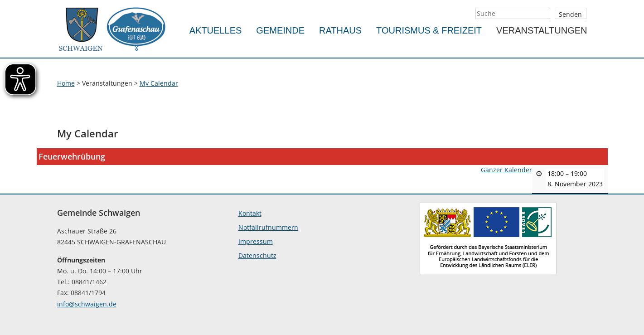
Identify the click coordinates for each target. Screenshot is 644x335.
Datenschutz (257, 255)
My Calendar (159, 83)
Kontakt (250, 213)
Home (66, 83)
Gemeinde (280, 30)
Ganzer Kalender (506, 170)
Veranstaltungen (542, 30)
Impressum (256, 241)
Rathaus (340, 30)
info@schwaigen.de (87, 304)
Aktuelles (216, 30)
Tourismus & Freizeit (429, 30)
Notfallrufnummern (268, 227)
